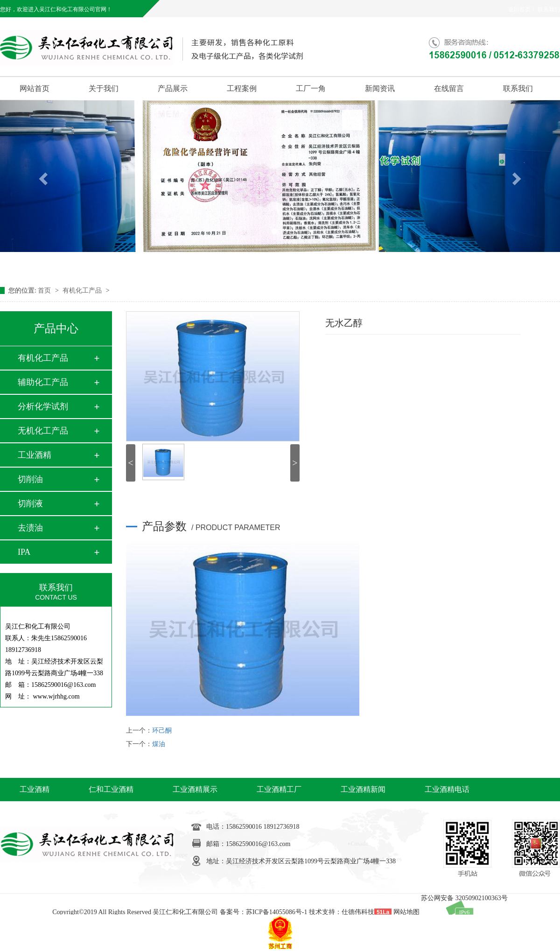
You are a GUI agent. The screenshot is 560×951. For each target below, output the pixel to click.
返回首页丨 (522, 9)
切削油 (30, 479)
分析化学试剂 (43, 406)
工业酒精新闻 (363, 789)
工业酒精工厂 (279, 789)
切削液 (30, 503)
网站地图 (406, 912)
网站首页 (35, 88)
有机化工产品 (83, 290)
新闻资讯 (380, 88)
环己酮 (162, 731)
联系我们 (549, 9)
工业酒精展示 (195, 789)
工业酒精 (35, 455)
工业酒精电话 (447, 789)
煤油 (159, 744)
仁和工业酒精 (111, 789)
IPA (24, 552)
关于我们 (104, 88)
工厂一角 (311, 88)
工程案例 (242, 88)
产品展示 (173, 88)
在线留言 (449, 88)
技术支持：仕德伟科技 (342, 912)
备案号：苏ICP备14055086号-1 (263, 912)
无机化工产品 (43, 431)
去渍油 (30, 528)
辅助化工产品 (43, 382)
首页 (45, 290)
